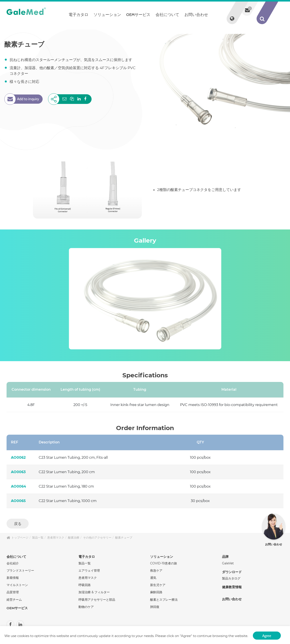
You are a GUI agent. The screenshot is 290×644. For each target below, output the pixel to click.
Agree (267, 635)
